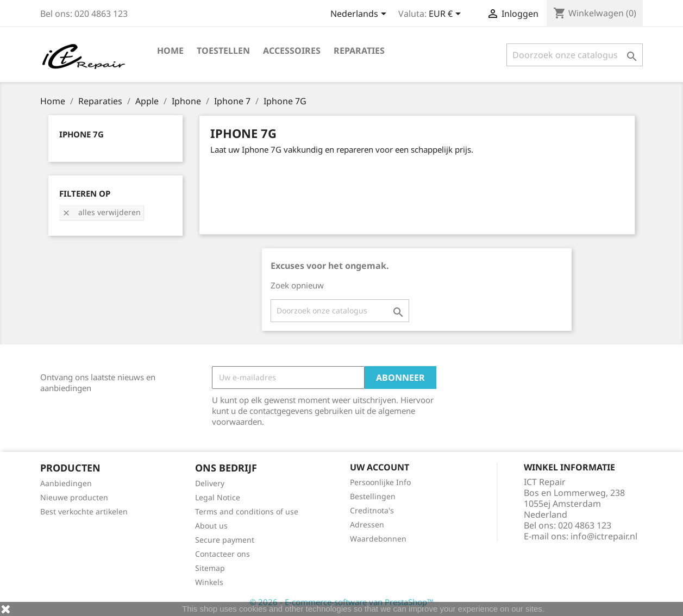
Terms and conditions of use (247, 511)
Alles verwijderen (101, 212)
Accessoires (292, 51)
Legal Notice (218, 497)
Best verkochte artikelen (84, 511)
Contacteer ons (223, 554)
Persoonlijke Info (380, 482)
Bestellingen (373, 496)
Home (170, 51)
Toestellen (223, 51)
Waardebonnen (378, 539)
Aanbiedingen (66, 483)
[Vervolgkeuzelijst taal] (360, 15)
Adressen (367, 524)
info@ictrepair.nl (604, 536)
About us (211, 526)
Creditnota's (372, 510)
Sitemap (210, 568)
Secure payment (225, 540)
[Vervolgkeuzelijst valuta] (447, 15)
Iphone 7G (82, 134)
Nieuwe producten (74, 497)
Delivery (210, 483)
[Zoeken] (575, 55)
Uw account (380, 467)
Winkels (209, 582)
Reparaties (359, 51)
